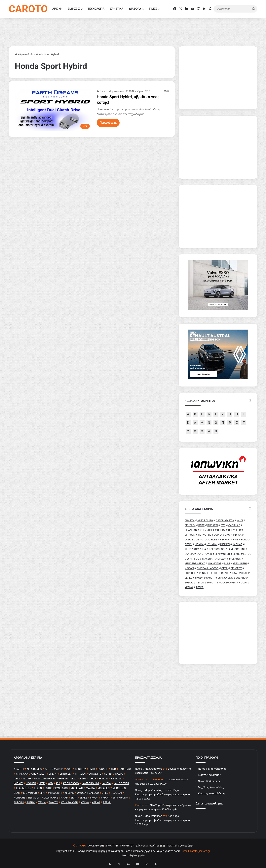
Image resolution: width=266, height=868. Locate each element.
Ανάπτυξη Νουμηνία (133, 855)
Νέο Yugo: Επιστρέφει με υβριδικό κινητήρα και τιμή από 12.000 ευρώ (162, 794)
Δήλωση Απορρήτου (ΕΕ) (150, 846)
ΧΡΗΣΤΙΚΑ (117, 9)
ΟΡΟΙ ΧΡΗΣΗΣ (96, 846)
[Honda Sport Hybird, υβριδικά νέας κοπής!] (53, 110)
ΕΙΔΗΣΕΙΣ (74, 9)
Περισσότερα (108, 123)
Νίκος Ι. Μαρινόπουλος (212, 769)
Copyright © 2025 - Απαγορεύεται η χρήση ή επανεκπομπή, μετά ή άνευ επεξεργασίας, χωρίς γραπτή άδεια (118, 851)
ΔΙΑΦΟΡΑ (135, 9)
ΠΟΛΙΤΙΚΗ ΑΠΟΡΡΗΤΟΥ (120, 846)
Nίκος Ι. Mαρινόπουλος (112, 91)
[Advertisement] (218, 633)
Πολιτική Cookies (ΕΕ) (180, 846)
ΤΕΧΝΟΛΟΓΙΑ (96, 9)
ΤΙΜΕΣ (153, 9)
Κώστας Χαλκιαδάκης (211, 793)
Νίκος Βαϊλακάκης (209, 781)
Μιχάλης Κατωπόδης (211, 787)
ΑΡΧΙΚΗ (57, 9)
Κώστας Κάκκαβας (209, 775)
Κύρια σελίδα (24, 54)
